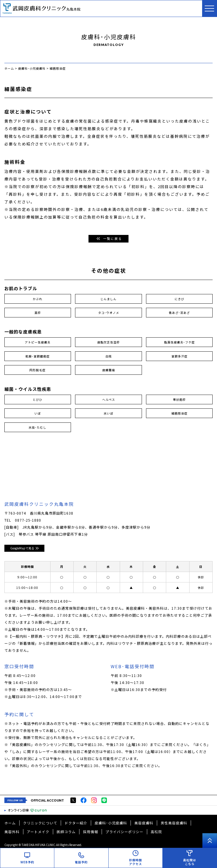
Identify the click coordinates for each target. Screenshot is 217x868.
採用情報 (91, 832)
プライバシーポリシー (124, 832)
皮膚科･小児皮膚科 (111, 823)
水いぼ (108, 413)
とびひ (38, 399)
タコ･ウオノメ (109, 313)
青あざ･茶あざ (179, 313)
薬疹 (38, 313)
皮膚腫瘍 (109, 370)
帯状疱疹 (179, 399)
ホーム (10, 823)
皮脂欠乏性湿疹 (108, 342)
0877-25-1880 (28, 520)
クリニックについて (40, 823)
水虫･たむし (38, 427)
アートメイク (38, 832)
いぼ (38, 413)
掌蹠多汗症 (179, 356)
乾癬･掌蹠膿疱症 (38, 356)
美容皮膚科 (144, 823)
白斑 (109, 356)
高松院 (156, 832)
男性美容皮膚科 (174, 823)
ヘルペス (109, 399)
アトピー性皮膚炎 (38, 342)
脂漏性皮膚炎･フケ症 (179, 342)
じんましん (108, 299)
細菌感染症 (179, 413)
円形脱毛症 (38, 370)
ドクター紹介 (76, 823)
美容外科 (12, 832)
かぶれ (38, 299)
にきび (179, 299)
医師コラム (66, 832)
